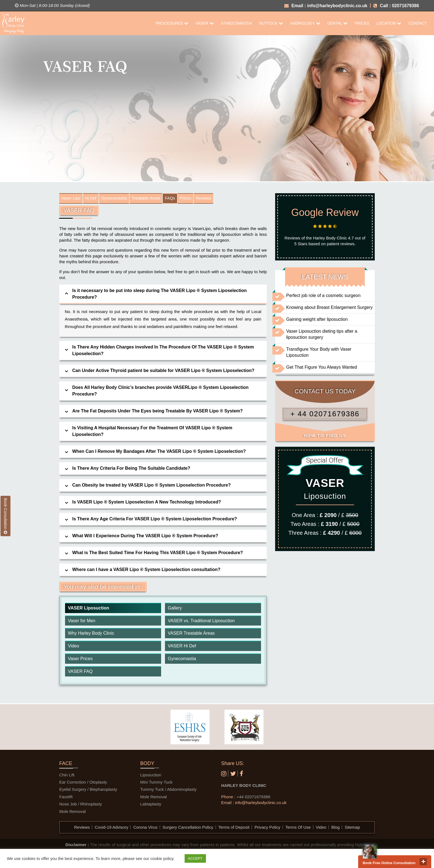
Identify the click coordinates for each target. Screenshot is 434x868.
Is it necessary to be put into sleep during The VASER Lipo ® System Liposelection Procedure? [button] (159, 295)
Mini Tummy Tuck (157, 783)
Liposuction (151, 776)
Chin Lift (67, 776)
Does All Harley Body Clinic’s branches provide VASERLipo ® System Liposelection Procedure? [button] (160, 392)
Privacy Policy (267, 829)
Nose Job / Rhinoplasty (81, 805)
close (423, 862)
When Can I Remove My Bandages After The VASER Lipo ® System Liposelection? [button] (159, 452)
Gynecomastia (237, 23)
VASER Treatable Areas (191, 635)
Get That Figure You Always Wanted (322, 367)
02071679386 (405, 6)
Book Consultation (6, 516)
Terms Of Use (298, 829)
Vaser (204, 23)
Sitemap (352, 829)
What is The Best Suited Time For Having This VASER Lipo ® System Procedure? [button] (158, 554)
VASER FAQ (80, 673)
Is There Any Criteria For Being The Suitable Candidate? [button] (131, 469)
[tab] (163, 295)
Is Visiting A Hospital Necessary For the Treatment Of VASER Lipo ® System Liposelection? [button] (152, 432)
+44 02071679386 (253, 798)
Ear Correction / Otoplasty (83, 783)
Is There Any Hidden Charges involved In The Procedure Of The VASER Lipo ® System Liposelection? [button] (163, 351)
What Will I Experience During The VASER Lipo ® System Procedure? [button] (145, 537)
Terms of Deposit (234, 829)
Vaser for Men (82, 622)
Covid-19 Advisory (112, 829)
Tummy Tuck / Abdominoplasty (169, 791)
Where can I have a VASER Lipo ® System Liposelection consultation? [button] (146, 571)
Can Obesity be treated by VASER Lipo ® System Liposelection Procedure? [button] (152, 486)
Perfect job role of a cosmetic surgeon (323, 295)
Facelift (66, 798)
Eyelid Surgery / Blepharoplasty (88, 791)
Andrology (305, 23)
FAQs (182, 199)
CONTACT (418, 23)
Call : (382, 6)
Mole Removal (73, 813)
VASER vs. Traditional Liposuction (201, 622)
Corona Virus (145, 829)
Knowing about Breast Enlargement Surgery (329, 307)
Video (73, 647)
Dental (338, 23)
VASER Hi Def (182, 647)
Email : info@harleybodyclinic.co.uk (326, 6)
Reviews (219, 199)
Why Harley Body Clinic (91, 635)
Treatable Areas (155, 199)
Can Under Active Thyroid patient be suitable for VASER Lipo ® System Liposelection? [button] (163, 372)
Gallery (175, 609)
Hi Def (94, 199)
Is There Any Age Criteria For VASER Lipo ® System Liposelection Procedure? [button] (155, 520)
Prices (362, 23)
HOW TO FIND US (325, 436)
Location (389, 23)
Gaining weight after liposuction (317, 319)
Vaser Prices (80, 660)
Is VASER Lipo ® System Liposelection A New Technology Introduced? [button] (147, 503)
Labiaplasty (151, 805)
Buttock (271, 23)
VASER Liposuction (88, 609)
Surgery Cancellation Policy (188, 829)
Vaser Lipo (72, 199)
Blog (335, 829)
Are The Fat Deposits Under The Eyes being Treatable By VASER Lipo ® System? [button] (157, 412)
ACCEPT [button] (195, 858)
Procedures (172, 23)
